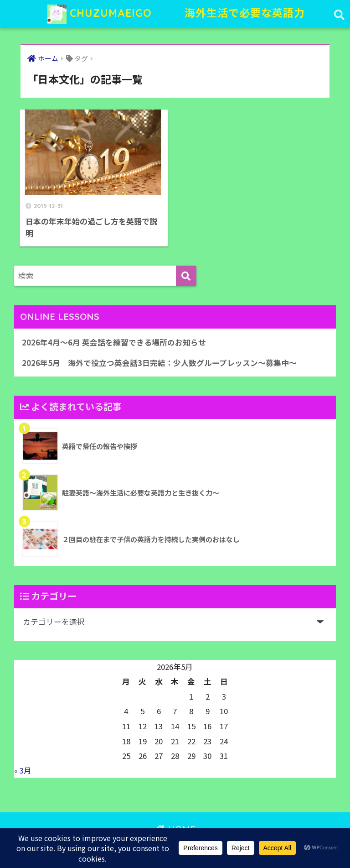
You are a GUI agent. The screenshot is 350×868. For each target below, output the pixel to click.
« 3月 (23, 770)
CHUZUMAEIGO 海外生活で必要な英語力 (176, 14)
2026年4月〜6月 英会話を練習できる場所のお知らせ (114, 342)
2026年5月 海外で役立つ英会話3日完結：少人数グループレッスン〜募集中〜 (159, 363)
